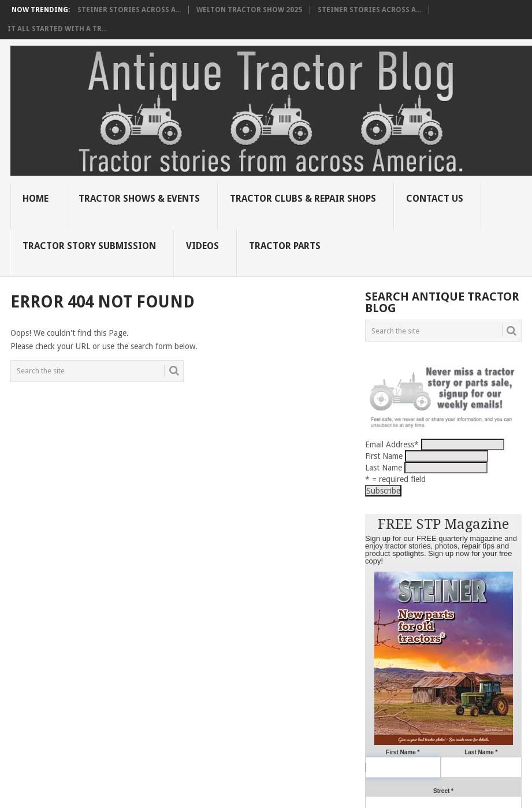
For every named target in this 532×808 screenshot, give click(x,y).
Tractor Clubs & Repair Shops (303, 199)
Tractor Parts (285, 246)
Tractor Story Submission (89, 246)
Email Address (392, 444)
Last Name (384, 468)
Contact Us (435, 199)
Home (36, 199)
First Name (384, 456)
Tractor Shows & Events (139, 199)
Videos (202, 246)
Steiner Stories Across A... (129, 10)
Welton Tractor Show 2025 (249, 10)
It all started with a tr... (57, 29)
